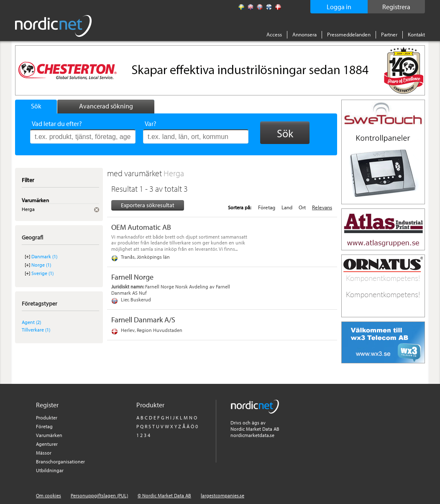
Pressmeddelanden (349, 34)
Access (274, 34)
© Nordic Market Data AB (164, 495)
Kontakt (416, 34)
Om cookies (49, 495)
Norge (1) (41, 265)
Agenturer (47, 444)
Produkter (47, 418)
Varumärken (49, 435)
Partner (389, 34)
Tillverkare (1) (36, 330)
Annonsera (304, 34)
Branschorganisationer (60, 462)
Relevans (322, 207)
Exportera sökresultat (148, 205)
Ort (302, 207)
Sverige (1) (42, 273)
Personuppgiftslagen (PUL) (99, 495)
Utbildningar (50, 470)
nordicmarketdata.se (252, 435)
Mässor (44, 453)
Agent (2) (31, 322)
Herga (174, 173)
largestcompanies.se (223, 495)
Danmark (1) (44, 256)
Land (287, 207)
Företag (267, 207)
